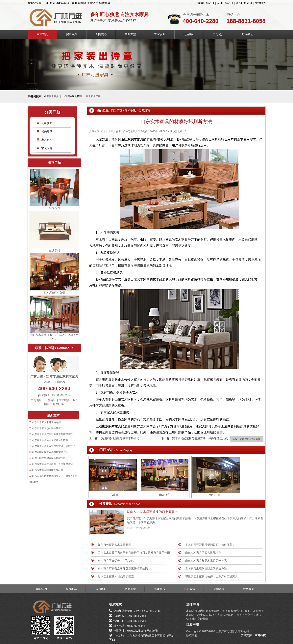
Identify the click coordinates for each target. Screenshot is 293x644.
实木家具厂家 (93, 96)
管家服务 (160, 34)
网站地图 (260, 3)
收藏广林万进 (206, 3)
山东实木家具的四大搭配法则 (203, 553)
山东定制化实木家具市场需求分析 (50, 452)
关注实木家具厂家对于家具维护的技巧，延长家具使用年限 (134, 553)
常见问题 (44, 148)
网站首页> (117, 111)
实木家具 (72, 34)
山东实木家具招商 (72, 96)
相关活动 (44, 131)
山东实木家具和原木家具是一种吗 (206, 561)
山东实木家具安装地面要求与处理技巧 (52, 434)
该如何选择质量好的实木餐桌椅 (120, 438)
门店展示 (189, 34)
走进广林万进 (225, 3)
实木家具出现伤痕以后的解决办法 (206, 569)
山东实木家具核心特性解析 (46, 428)
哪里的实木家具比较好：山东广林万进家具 (211, 576)
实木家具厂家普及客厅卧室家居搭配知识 (123, 569)
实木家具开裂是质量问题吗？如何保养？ (210, 545)
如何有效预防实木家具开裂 (114, 545)
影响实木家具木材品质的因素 (116, 576)
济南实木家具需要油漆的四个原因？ (152, 512)
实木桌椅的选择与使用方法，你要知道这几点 (200, 438)
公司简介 (218, 34)
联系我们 (248, 34)
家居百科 (44, 140)
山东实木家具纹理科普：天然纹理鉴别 (52, 464)
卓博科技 (260, 635)
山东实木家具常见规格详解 (46, 422)
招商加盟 (130, 34)
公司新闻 (44, 123)
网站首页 (42, 34)
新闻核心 (101, 34)
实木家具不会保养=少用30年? (116, 561)
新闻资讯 (130, 111)
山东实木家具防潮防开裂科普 (48, 470)
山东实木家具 (51, 96)
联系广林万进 (244, 3)
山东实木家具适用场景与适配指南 (50, 440)
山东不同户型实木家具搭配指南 (49, 458)
